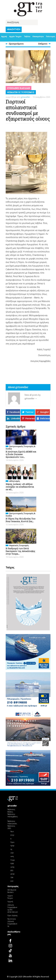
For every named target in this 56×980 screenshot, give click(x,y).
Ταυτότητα (12, 835)
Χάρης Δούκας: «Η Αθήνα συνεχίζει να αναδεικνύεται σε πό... (20, 487)
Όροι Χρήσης (12, 846)
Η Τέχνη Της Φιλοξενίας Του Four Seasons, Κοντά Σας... (21, 520)
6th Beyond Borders (12, 891)
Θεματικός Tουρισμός (21, 92)
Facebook (15, 412)
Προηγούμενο (16, 44)
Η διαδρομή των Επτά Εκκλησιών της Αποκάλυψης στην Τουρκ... (20, 551)
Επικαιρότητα (38, 36)
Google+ (45, 412)
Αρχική (4, 36)
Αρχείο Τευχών (15, 36)
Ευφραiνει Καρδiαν (19, 88)
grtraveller (25, 97)
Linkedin (15, 418)
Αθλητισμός (14, 481)
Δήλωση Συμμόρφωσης (12, 924)
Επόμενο (43, 44)
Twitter (29, 412)
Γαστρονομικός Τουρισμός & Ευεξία (20, 448)
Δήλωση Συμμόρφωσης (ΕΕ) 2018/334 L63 (13, 867)
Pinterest (30, 418)
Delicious (45, 418)
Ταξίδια (27, 36)
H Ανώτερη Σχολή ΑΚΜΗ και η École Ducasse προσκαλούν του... (21, 454)
